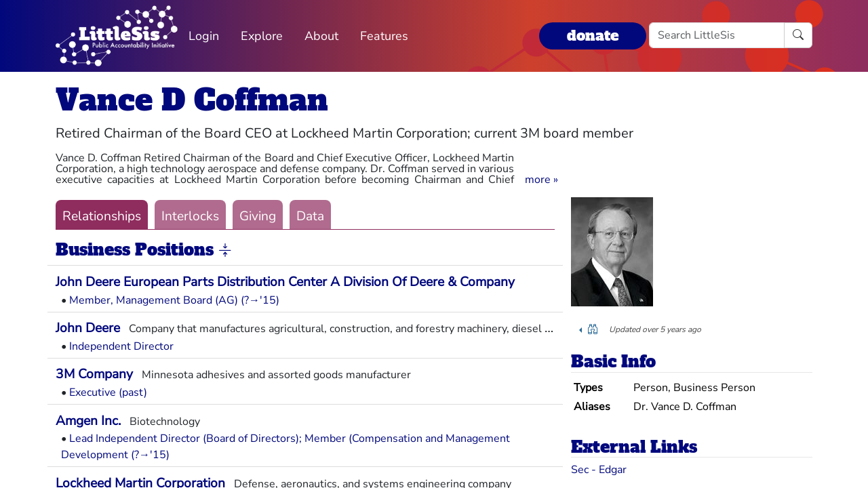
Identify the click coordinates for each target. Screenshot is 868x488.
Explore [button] (262, 36)
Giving (258, 216)
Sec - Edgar (599, 470)
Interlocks (190, 216)
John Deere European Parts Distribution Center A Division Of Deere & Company (285, 282)
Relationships (102, 216)
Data (310, 216)
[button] (541, 180)
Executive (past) (108, 392)
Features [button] (384, 36)
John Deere (88, 328)
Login (204, 36)
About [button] (321, 36)
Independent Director (121, 346)
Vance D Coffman (192, 100)
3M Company (94, 374)
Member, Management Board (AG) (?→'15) (174, 300)
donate (593, 36)
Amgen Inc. (88, 421)
